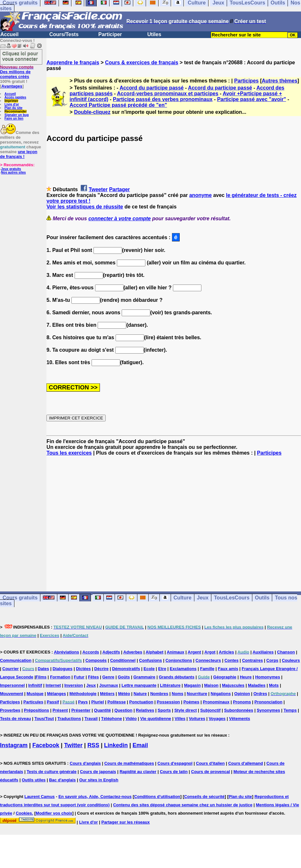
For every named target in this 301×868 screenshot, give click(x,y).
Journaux (109, 685)
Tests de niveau (16, 719)
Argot (210, 652)
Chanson (286, 652)
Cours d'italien (210, 763)
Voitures (197, 719)
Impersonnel (12, 685)
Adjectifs (111, 652)
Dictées (83, 669)
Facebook (46, 745)
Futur (79, 677)
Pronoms (242, 702)
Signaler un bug (17, 115)
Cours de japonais (98, 772)
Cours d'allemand (246, 763)
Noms (177, 694)
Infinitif (35, 685)
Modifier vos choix (54, 813)
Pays (83, 702)
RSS (93, 745)
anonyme (200, 195)
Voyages (217, 719)
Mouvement (12, 694)
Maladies (257, 685)
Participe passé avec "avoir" (252, 99)
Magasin (192, 685)
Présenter (81, 710)
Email (140, 745)
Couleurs (291, 660)
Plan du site (13, 108)
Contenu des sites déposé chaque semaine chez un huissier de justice (183, 805)
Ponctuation (141, 702)
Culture (183, 598)
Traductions (69, 719)
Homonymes (268, 677)
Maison (212, 685)
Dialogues (62, 669)
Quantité (103, 710)
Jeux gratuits (11, 169)
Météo (124, 694)
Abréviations (66, 652)
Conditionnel (123, 660)
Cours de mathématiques (129, 763)
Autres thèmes (279, 81)
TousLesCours (232, 598)
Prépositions (36, 710)
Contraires (252, 660)
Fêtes (94, 677)
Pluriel (98, 702)
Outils (262, 598)
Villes (180, 719)
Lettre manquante (139, 685)
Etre (162, 669)
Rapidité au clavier (138, 772)
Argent (194, 652)
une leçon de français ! (19, 154)
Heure (246, 677)
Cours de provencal (211, 772)
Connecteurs (208, 660)
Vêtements (240, 719)
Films (41, 677)
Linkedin (116, 745)
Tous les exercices (69, 453)
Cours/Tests (64, 34)
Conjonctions (179, 660)
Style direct (185, 710)
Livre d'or (12, 104)
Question (123, 710)
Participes (246, 81)
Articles (226, 652)
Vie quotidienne (156, 719)
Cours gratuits (20, 598)
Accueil (9, 34)
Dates (43, 669)
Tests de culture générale (52, 772)
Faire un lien (14, 118)
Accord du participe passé (151, 88)
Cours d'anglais (85, 763)
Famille (207, 669)
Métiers (107, 694)
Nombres (159, 694)
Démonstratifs (126, 669)
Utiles (154, 34)
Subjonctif (210, 710)
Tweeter (98, 189)
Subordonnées (239, 710)
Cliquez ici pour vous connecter (20, 56)
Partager (120, 189)
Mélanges (57, 694)
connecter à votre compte (120, 219)
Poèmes (191, 702)
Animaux (176, 652)
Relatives (145, 710)
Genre (109, 677)
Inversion (74, 685)
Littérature (170, 685)
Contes (232, 660)
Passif (53, 702)
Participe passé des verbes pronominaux (163, 99)
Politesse (117, 702)
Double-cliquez (92, 112)
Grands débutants (177, 677)
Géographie (225, 677)
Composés (96, 660)
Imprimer (11, 101)
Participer (110, 34)
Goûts (124, 677)
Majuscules (233, 685)
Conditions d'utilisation (157, 797)
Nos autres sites (13, 172)
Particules (33, 702)
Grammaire (144, 677)
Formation (60, 677)
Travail (91, 719)
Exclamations (183, 669)
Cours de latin (174, 772)
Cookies (24, 813)
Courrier (10, 669)
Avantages (12, 86)
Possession (168, 702)
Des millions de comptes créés (17, 72)
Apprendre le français (73, 63)
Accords (91, 652)
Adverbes (133, 652)
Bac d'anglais (62, 780)
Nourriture (197, 694)
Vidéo (131, 719)
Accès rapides (15, 97)
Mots (274, 685)
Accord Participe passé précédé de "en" (118, 105)
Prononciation (268, 702)
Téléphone (112, 719)
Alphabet (155, 652)
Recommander (16, 111)
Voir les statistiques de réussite (85, 207)
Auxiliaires (263, 652)
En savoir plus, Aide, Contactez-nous (95, 797)
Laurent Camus (40, 797)
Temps (290, 710)
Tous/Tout (44, 719)
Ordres (260, 694)
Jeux (203, 598)
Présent (60, 710)
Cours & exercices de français (142, 63)
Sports (164, 710)
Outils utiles (34, 780)
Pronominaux (216, 702)
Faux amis (228, 669)
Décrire (101, 669)
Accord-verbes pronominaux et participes (168, 94)
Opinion (242, 694)
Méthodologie (83, 694)
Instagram (14, 745)
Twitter (73, 745)
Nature (140, 694)
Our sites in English (99, 780)
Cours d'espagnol (175, 763)
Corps (273, 660)
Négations (221, 694)
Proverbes (10, 710)
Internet (53, 685)
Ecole (149, 669)
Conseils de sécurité (204, 797)
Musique (35, 694)
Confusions (150, 660)
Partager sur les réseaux (125, 822)
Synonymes (268, 710)
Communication (16, 660)
